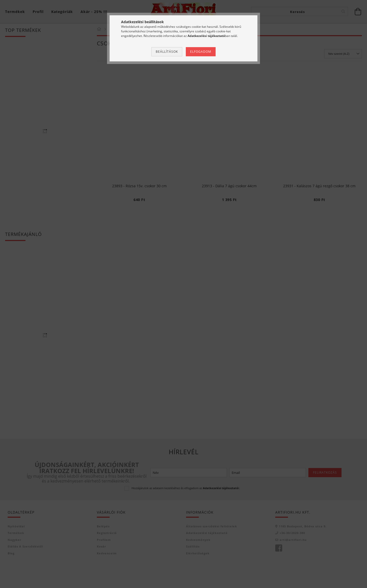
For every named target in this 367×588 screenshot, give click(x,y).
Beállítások (167, 52)
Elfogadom (201, 52)
